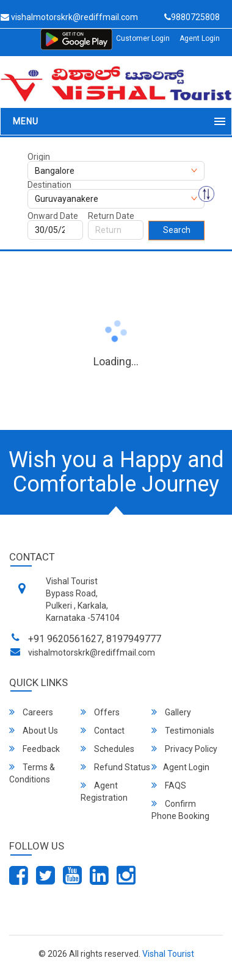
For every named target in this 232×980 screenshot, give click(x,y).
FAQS (169, 785)
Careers (31, 712)
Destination (49, 185)
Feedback (34, 749)
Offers (100, 712)
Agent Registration (104, 791)
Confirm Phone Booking (180, 810)
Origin (39, 157)
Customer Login (143, 38)
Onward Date (53, 216)
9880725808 (192, 17)
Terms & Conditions (32, 773)
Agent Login (200, 38)
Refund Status (115, 767)
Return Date (111, 216)
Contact (103, 730)
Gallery (171, 712)
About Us (34, 730)
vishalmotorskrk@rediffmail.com (92, 653)
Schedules (107, 749)
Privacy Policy (184, 749)
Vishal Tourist (168, 954)
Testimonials (183, 730)
